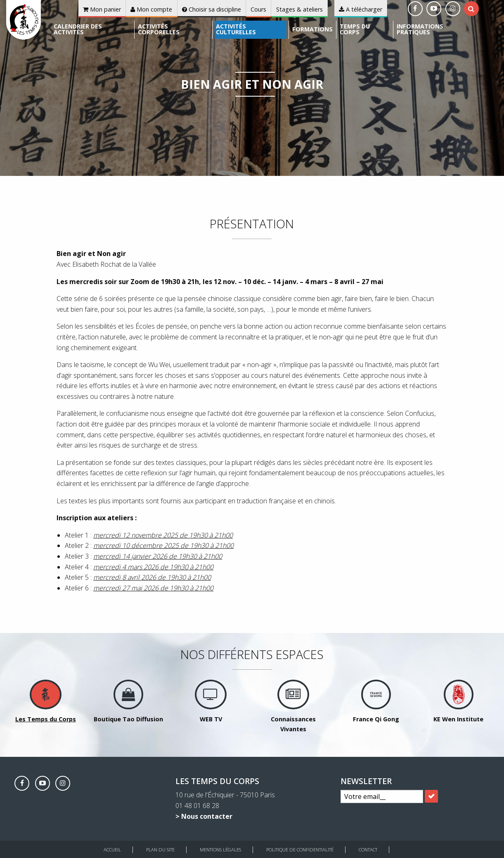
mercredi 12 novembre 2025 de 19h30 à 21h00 (163, 535)
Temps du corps (355, 29)
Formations (312, 29)
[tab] (471, 9)
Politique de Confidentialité (300, 850)
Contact (368, 850)
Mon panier (102, 9)
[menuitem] (92, 30)
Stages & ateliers (299, 9)
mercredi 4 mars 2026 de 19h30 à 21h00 (153, 567)
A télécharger (361, 9)
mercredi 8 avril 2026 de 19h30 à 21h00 (152, 577)
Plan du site (160, 850)
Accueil (112, 850)
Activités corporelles (159, 29)
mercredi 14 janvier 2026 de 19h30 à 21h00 (158, 556)
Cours (258, 9)
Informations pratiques (420, 29)
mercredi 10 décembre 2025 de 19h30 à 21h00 (163, 545)
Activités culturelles (236, 29)
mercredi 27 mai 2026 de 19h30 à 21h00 (153, 588)
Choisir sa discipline (212, 9)
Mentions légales (220, 850)
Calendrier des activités (78, 29)
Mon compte (151, 9)
